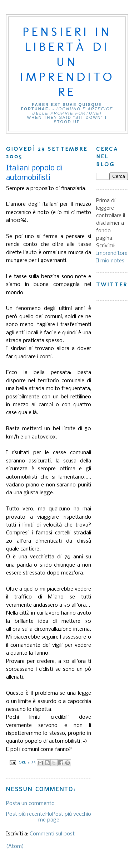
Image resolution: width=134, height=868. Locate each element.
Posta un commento (30, 804)
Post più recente (26, 814)
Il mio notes (110, 261)
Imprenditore (112, 253)
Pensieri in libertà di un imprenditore (67, 62)
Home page (49, 817)
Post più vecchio (72, 814)
